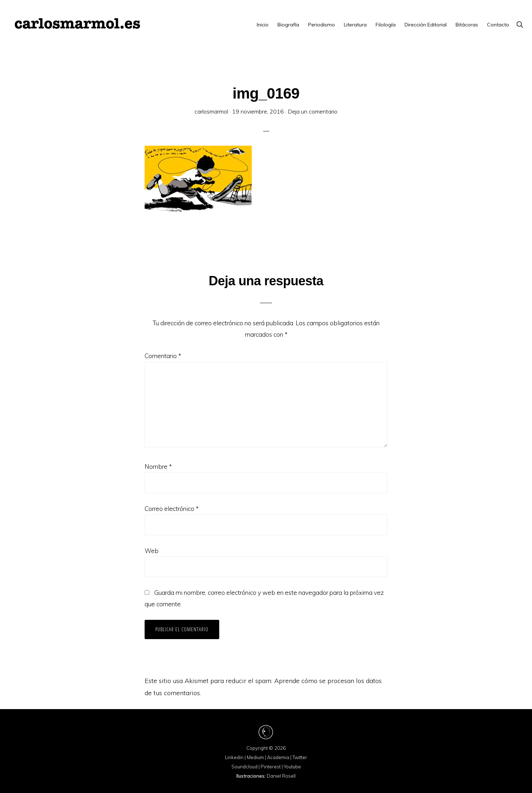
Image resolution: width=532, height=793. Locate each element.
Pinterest (271, 767)
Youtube (292, 767)
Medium (255, 757)
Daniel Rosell (281, 776)
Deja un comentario (313, 111)
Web (152, 551)
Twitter (300, 757)
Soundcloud (244, 767)
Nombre (158, 466)
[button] (520, 25)
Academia (278, 757)
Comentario (163, 356)
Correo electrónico (172, 509)
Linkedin (234, 757)
